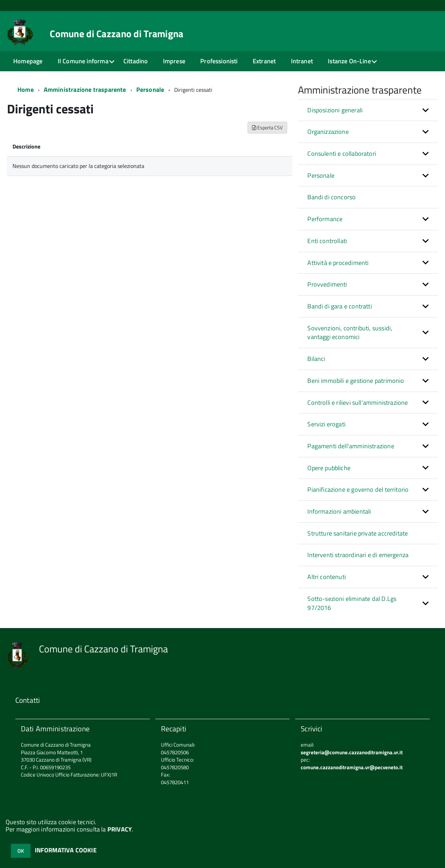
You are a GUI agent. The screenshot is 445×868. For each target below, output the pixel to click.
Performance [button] (325, 219)
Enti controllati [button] (327, 241)
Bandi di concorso (331, 197)
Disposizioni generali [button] (335, 110)
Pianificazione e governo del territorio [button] (358, 489)
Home (26, 90)
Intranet (302, 61)
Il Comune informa (83, 61)
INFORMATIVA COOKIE (66, 850)
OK (21, 851)
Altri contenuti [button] (327, 577)
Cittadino (136, 61)
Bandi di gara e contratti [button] (340, 306)
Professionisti (219, 61)
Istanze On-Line (349, 61)
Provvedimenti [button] (327, 284)
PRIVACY (120, 829)
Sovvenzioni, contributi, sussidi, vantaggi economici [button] (350, 333)
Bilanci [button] (316, 359)
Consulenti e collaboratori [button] (342, 154)
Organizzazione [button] (328, 132)
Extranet (264, 61)
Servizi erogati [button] (326, 424)
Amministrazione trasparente (85, 90)
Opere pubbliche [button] (329, 468)
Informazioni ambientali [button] (339, 511)
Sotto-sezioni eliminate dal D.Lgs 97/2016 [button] (352, 603)
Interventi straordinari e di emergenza (358, 555)
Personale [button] (321, 175)
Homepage (28, 61)
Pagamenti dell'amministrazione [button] (351, 446)
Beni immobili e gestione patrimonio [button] (356, 381)
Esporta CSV (267, 127)
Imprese (174, 61)
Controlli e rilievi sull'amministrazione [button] (358, 403)
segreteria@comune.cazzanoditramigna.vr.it (352, 752)
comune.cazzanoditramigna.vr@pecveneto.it (352, 767)
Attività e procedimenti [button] (338, 263)
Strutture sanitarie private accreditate (358, 533)
